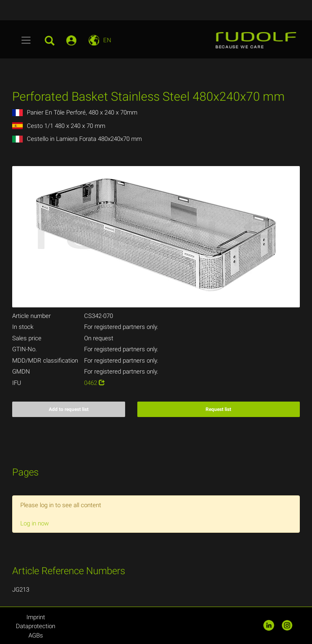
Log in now (35, 523)
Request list (218, 409)
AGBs (36, 635)
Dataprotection (36, 626)
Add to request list (69, 409)
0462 (94, 383)
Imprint (36, 617)
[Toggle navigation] (26, 40)
